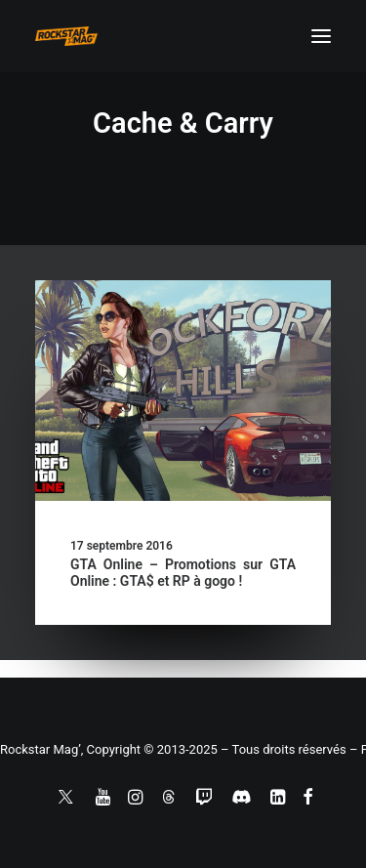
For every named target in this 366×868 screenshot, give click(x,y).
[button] (321, 36)
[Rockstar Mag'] (66, 36)
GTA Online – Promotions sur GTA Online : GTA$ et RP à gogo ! (183, 573)
